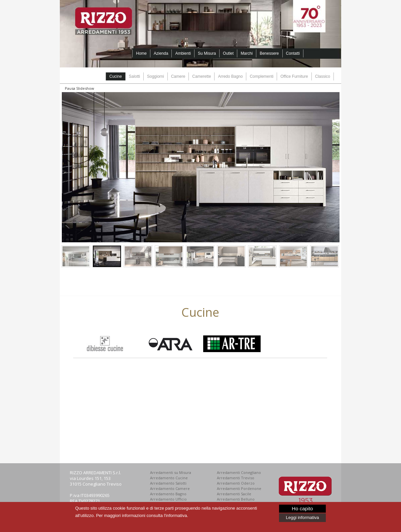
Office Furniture (294, 76)
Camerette (202, 76)
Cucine (115, 76)
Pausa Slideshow (80, 88)
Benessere (269, 53)
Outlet (228, 53)
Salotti (135, 76)
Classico (323, 76)
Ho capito (302, 508)
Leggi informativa (303, 517)
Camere (178, 76)
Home (141, 53)
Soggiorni (156, 76)
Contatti (293, 53)
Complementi (261, 76)
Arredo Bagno (230, 76)
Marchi (247, 53)
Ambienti (183, 53)
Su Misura (207, 53)
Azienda (161, 53)
